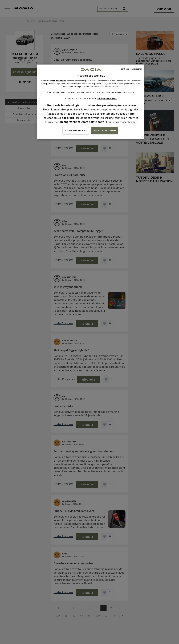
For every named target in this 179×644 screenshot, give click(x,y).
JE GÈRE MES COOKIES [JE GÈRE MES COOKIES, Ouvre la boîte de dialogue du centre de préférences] (76, 131)
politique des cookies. (107, 98)
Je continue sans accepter (130, 69)
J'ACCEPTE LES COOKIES (105, 131)
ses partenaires (59, 81)
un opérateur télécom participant (82, 122)
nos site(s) (69, 118)
